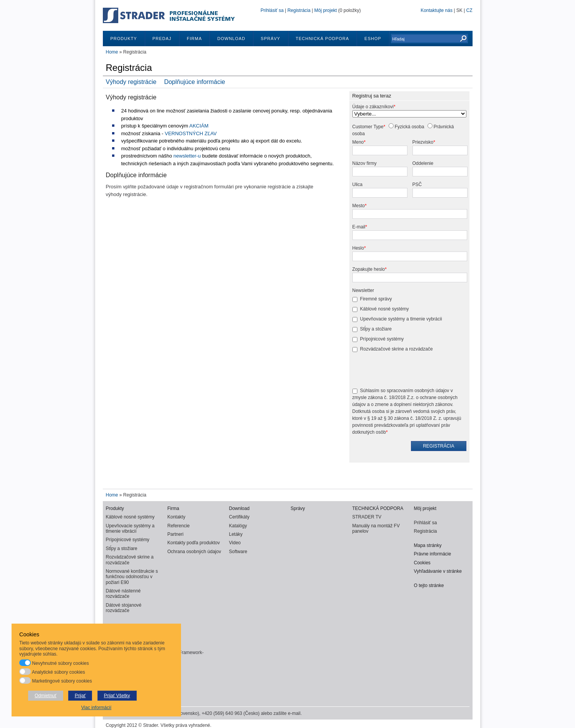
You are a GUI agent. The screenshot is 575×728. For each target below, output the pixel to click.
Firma (194, 39)
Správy (271, 39)
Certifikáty (239, 517)
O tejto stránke (429, 585)
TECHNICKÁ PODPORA (323, 39)
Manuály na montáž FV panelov (376, 528)
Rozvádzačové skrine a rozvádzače (396, 349)
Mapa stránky (428, 545)
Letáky (236, 534)
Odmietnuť (46, 696)
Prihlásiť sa (272, 10)
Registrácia (299, 10)
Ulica (358, 185)
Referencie (179, 526)
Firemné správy (376, 299)
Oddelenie (423, 163)
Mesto (359, 206)
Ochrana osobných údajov (194, 552)
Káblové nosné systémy (385, 309)
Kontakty (177, 517)
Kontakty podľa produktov (194, 543)
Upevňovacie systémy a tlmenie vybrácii (401, 319)
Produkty (124, 39)
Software (238, 552)
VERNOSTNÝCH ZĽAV (191, 133)
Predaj (162, 39)
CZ (469, 10)
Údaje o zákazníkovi (373, 107)
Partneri (176, 534)
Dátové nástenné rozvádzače (123, 594)
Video (235, 543)
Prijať (80, 696)
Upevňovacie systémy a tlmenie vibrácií (130, 528)
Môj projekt (326, 10)
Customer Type (368, 127)
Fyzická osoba (410, 127)
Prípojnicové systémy (382, 339)
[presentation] (411, 371)
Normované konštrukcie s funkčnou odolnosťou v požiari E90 (132, 577)
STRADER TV (367, 517)
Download (231, 39)
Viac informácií (96, 708)
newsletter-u (187, 156)
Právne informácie (433, 554)
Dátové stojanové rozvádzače (124, 608)
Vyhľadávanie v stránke (438, 571)
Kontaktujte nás (437, 10)
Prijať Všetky (117, 696)
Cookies (422, 563)
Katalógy (238, 526)
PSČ (417, 185)
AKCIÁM (199, 126)
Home (112, 52)
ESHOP (373, 39)
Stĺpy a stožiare (376, 329)
